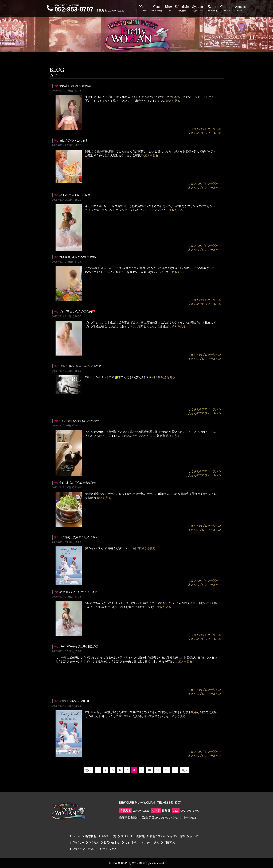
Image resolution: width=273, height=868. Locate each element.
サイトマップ (108, 849)
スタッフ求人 (150, 843)
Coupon (226, 9)
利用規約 (168, 843)
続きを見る (173, 101)
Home (144, 9)
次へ (185, 770)
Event (212, 9)
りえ (56, 86)
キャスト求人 (131, 843)
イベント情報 (176, 836)
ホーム (75, 836)
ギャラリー (77, 843)
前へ (88, 770)
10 (149, 770)
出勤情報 (138, 836)
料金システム (156, 836)
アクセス (92, 843)
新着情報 (89, 836)
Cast (156, 9)
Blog (168, 9)
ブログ (123, 836)
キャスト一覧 (107, 836)
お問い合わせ (110, 843)
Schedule (182, 9)
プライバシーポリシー (83, 849)
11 (158, 770)
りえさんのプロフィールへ (203, 133)
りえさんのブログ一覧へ (204, 129)
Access (240, 9)
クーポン (194, 836)
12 (167, 770)
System (198, 9)
